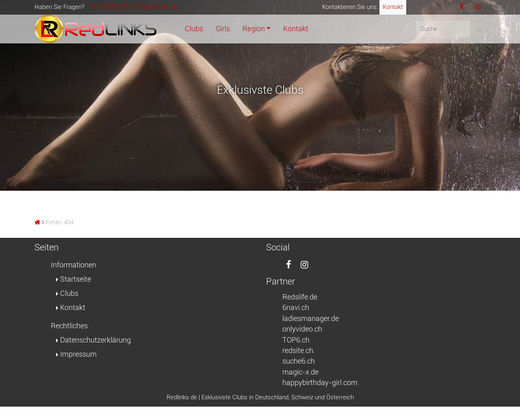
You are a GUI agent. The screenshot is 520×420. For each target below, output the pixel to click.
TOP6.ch (296, 340)
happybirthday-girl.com (320, 383)
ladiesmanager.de (311, 319)
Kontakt (393, 7)
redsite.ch (298, 351)
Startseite (76, 279)
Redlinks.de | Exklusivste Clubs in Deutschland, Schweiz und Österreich (260, 397)
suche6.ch (299, 361)
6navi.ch (296, 308)
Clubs (69, 293)
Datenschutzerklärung (95, 340)
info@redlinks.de (156, 6)
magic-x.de (300, 372)
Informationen (74, 265)
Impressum (78, 354)
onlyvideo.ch (302, 329)
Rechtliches (69, 326)
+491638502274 (109, 6)
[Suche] (443, 29)
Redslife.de (300, 297)
